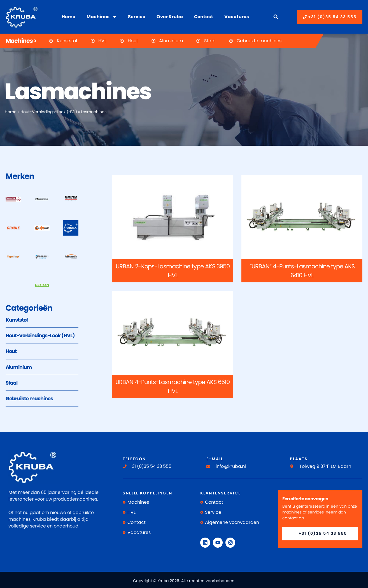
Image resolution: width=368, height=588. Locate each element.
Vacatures (237, 17)
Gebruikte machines (29, 398)
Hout (11, 351)
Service (137, 17)
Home (68, 17)
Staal (11, 383)
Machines (102, 17)
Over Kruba (170, 17)
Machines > (21, 41)
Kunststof (17, 320)
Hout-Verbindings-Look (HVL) (49, 112)
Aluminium (19, 367)
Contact (204, 17)
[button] (276, 17)
